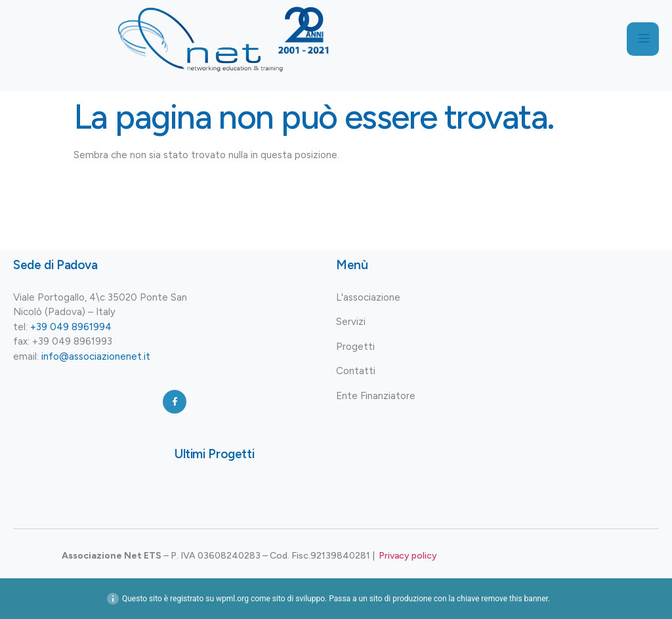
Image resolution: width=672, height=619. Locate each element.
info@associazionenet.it (96, 356)
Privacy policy (408, 556)
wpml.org (232, 599)
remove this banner (514, 599)
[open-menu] (642, 39)
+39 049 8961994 (71, 327)
